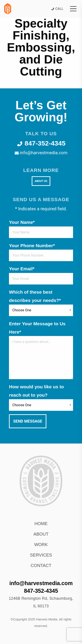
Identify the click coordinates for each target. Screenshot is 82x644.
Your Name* (22, 222)
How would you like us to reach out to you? (36, 391)
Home (41, 524)
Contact (41, 565)
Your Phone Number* (32, 246)
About (41, 534)
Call (57, 9)
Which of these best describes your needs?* (35, 296)
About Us (41, 181)
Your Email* (22, 269)
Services (41, 555)
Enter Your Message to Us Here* (37, 328)
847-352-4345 (41, 143)
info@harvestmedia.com (41, 153)
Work (41, 545)
